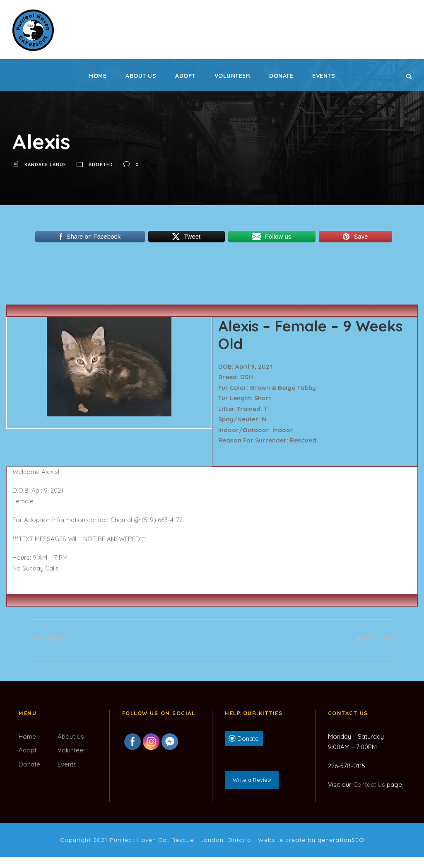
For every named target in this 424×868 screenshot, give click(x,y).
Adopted (101, 164)
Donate (281, 76)
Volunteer (232, 76)
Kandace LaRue (45, 164)
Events (324, 76)
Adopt (185, 76)
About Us (141, 76)
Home (98, 76)
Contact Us (369, 785)
